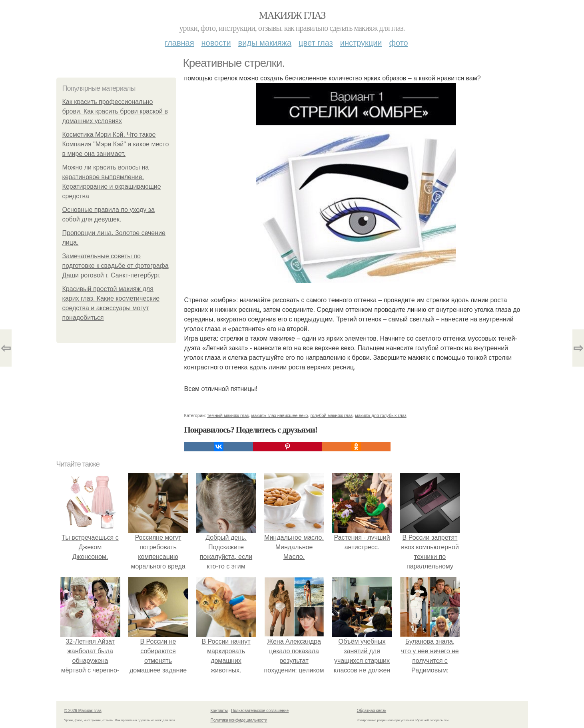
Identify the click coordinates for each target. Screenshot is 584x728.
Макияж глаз (292, 15)
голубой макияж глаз (331, 415)
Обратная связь (372, 711)
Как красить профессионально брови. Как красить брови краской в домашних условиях (115, 111)
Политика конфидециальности (239, 720)
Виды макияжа (265, 43)
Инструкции (361, 43)
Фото (399, 43)
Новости (216, 43)
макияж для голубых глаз (381, 415)
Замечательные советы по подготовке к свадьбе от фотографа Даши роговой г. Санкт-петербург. (116, 266)
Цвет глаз (316, 43)
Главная (179, 43)
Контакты (219, 711)
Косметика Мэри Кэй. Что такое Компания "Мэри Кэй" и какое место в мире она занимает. (116, 144)
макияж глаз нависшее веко (279, 415)
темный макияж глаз (228, 415)
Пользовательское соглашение (260, 711)
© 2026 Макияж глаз (83, 711)
